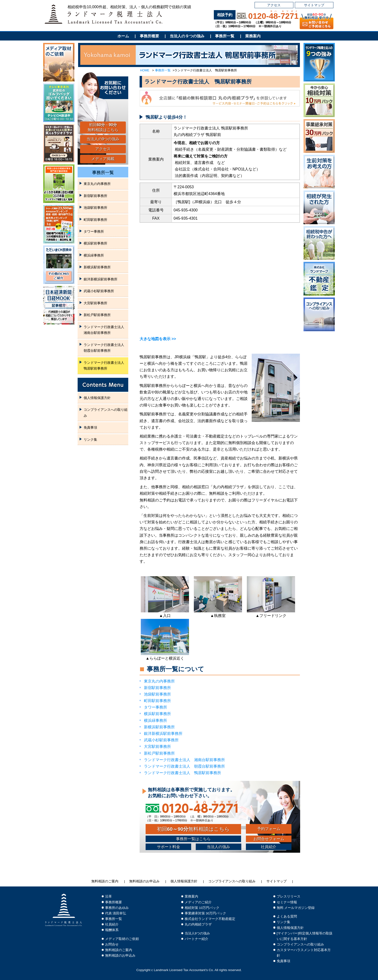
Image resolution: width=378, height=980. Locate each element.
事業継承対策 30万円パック (206, 913)
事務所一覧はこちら (193, 839)
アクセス (274, 5)
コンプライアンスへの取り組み (106, 412)
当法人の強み (218, 847)
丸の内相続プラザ (198, 924)
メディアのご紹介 (198, 902)
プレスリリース (289, 896)
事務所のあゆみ (117, 908)
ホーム (123, 36)
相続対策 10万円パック (202, 908)
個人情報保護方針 (97, 398)
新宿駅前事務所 (157, 688)
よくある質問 (287, 916)
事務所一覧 (225, 36)
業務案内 (253, 36)
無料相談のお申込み (144, 881)
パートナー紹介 (196, 939)
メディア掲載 (103, 159)
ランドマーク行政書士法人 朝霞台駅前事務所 (184, 766)
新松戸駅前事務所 (159, 753)
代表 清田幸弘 (116, 913)
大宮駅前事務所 (157, 747)
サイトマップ (314, 5)
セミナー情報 (287, 902)
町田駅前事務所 (157, 701)
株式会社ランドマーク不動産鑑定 (210, 919)
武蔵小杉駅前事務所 (161, 740)
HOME (145, 70)
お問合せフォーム (269, 839)
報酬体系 (112, 930)
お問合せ (112, 944)
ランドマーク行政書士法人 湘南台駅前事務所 (184, 760)
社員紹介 (269, 847)
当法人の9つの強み (103, 139)
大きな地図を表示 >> (158, 339)
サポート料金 (169, 847)
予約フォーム (269, 829)
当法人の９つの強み (187, 36)
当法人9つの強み (197, 933)
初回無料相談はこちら (193, 829)
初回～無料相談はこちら (103, 127)
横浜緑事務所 (155, 720)
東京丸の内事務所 (159, 681)
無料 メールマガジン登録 (296, 908)
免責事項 (90, 427)
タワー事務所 (155, 707)
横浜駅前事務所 (157, 714)
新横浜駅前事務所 (159, 727)
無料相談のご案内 (105, 881)
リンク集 (90, 439)
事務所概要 (149, 36)
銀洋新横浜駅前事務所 (163, 733)
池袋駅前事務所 (157, 694)
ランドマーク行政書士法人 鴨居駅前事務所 (182, 773)
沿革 (108, 896)
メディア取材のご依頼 (122, 939)
